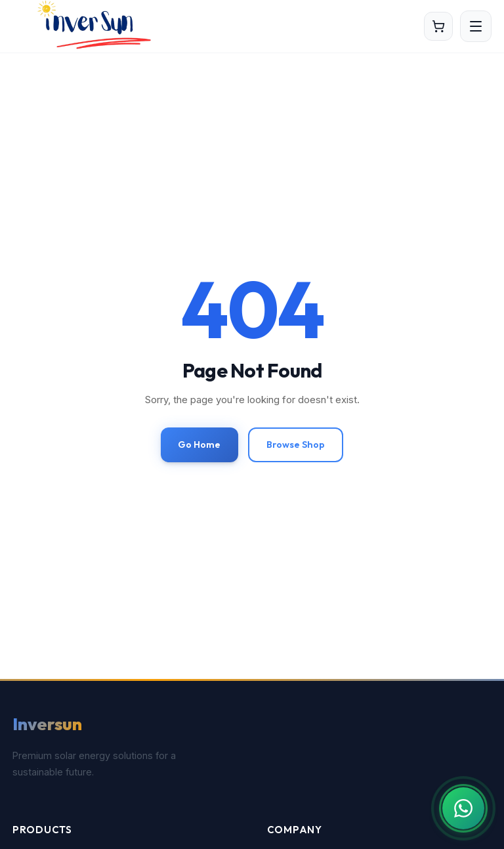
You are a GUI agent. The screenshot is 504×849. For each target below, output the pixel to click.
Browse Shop (296, 445)
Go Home (199, 445)
